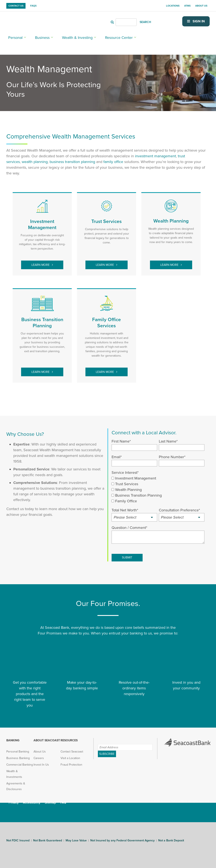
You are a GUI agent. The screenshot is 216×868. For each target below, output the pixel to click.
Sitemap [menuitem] (50, 799)
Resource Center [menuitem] (100, 36)
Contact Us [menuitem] (16, 6)
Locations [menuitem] (173, 6)
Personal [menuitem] (13, 36)
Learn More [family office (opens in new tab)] (105, 369)
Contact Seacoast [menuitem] (72, 748)
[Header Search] (130, 21)
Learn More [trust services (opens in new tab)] (105, 262)
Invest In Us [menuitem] (41, 761)
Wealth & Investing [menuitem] (66, 36)
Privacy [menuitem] (14, 799)
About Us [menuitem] (201, 6)
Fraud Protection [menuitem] (71, 761)
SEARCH (150, 21)
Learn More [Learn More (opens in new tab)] (41, 369)
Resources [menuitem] (69, 737)
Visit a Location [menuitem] (70, 755)
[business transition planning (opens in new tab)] (72, 159)
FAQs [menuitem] (33, 6)
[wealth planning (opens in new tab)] (35, 159)
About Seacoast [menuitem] (47, 737)
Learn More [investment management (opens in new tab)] (41, 262)
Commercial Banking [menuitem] (20, 761)
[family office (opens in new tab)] (113, 159)
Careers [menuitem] (39, 755)
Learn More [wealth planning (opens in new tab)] (170, 262)
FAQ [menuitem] (63, 799)
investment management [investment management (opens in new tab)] (155, 153)
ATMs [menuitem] (187, 6)
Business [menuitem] (36, 36)
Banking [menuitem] (13, 737)
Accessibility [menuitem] (32, 799)
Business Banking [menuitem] (18, 755)
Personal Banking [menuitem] (18, 748)
